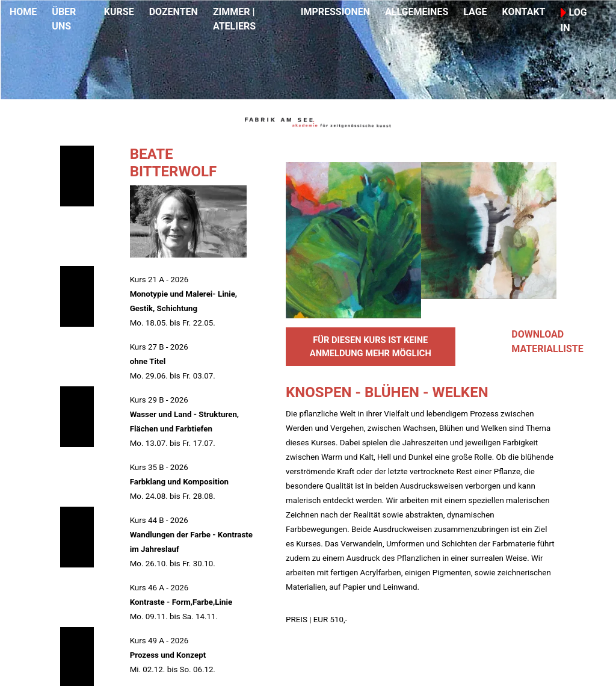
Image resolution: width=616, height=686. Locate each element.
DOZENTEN (174, 12)
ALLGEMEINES (417, 12)
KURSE (119, 12)
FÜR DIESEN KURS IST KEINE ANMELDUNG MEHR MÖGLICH (371, 347)
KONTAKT (524, 12)
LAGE (475, 12)
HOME (23, 12)
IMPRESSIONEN (335, 12)
